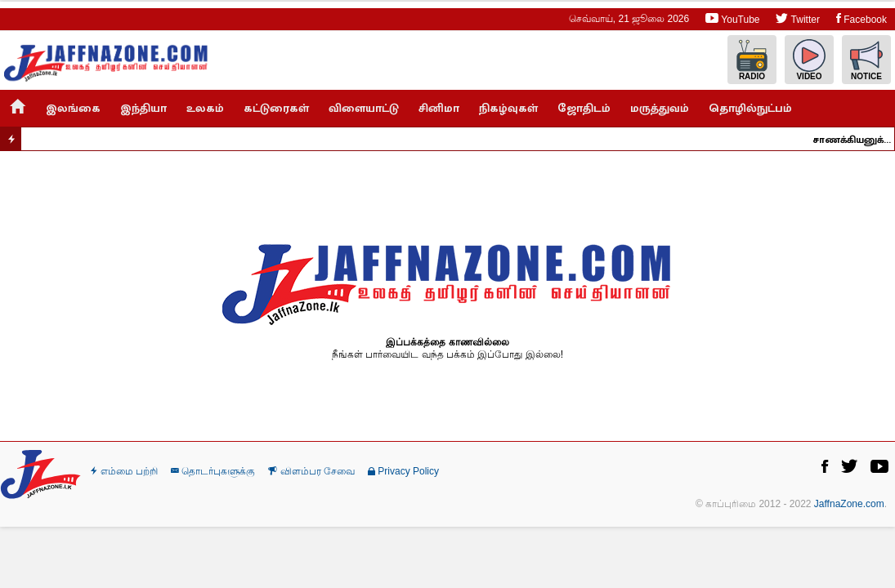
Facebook (861, 18)
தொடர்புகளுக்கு (213, 471)
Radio (752, 60)
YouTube (732, 18)
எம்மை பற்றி (124, 471)
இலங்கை (73, 108)
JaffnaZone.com (849, 504)
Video (809, 60)
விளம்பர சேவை (311, 471)
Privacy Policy (403, 471)
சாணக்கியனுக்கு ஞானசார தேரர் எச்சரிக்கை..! (856, 140)
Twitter (797, 18)
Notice (866, 60)
